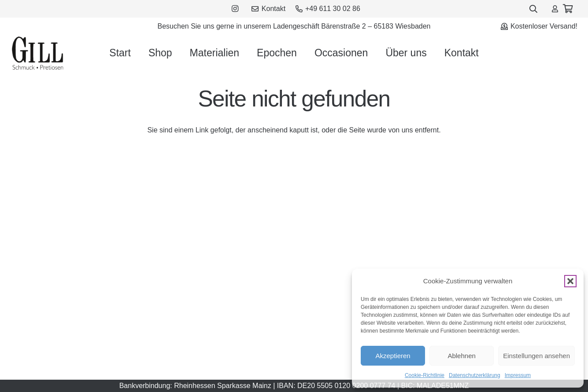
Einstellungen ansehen (536, 356)
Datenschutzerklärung (475, 375)
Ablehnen (461, 356)
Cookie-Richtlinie (425, 375)
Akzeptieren (393, 356)
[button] (570, 281)
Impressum (518, 375)
